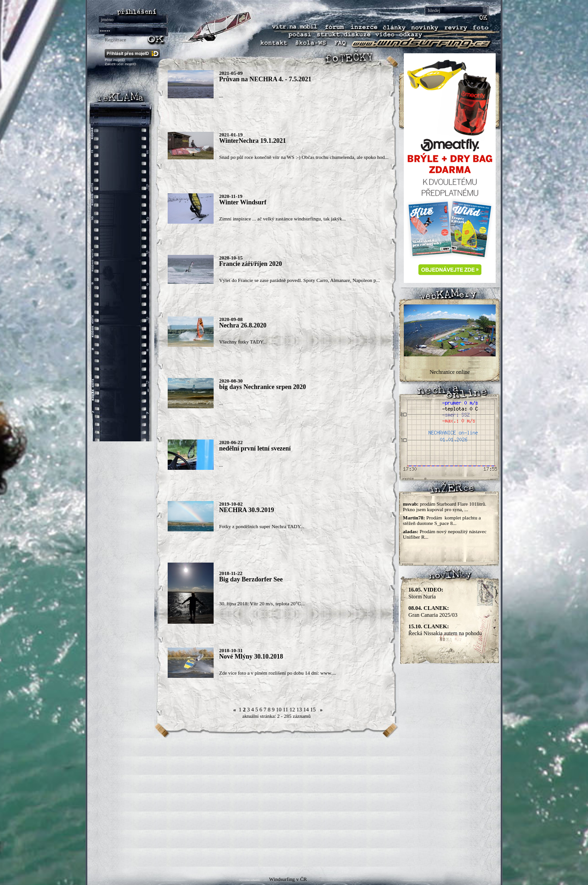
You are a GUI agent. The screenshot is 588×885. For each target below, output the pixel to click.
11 (286, 710)
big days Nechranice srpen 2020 (263, 387)
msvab (410, 504)
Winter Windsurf (243, 202)
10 (279, 710)
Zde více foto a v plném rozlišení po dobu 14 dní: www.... (277, 673)
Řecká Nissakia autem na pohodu (445, 630)
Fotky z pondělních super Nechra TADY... (262, 526)
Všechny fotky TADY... (243, 342)
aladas (410, 531)
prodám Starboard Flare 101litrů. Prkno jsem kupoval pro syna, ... (445, 507)
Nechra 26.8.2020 (243, 325)
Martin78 (413, 518)
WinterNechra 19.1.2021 (253, 141)
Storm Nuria (426, 593)
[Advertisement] (294, 802)
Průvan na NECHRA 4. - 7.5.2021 (265, 79)
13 (299, 710)
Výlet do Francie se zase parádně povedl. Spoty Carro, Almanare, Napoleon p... (300, 280)
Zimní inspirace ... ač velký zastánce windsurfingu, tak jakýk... (283, 219)
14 (306, 710)
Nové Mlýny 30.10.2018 (251, 657)
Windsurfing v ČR (288, 879)
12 (292, 710)
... (221, 96)
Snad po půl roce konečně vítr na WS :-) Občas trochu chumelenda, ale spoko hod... (304, 157)
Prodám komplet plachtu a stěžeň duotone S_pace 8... (442, 520)
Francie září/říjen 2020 (251, 264)
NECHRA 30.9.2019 (246, 510)
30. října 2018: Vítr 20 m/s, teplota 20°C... (262, 603)
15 (313, 710)
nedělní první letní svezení (255, 448)
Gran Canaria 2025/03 (433, 612)
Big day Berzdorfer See (251, 579)
